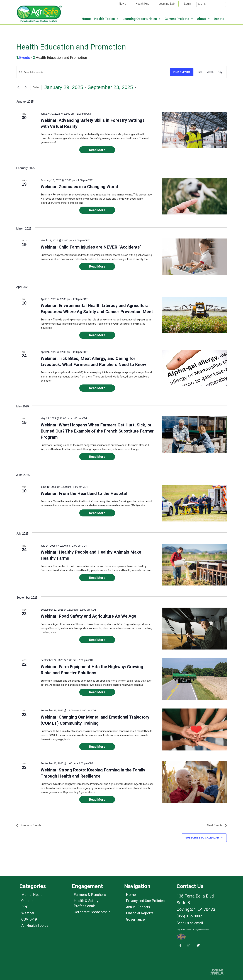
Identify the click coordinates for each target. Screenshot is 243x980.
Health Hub (142, 4)
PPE (25, 907)
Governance (135, 919)
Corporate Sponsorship (92, 912)
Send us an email (190, 923)
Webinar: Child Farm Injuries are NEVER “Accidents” (91, 247)
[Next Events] (25, 87)
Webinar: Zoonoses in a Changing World (79, 187)
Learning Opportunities (142, 19)
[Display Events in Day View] (220, 72)
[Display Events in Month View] (210, 72)
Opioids (27, 901)
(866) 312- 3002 (189, 916)
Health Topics (107, 19)
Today (36, 87)
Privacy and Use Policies (145, 901)
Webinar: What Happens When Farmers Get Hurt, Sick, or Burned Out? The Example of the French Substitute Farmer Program (97, 431)
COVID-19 (29, 919)
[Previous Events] (18, 87)
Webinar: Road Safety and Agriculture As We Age (88, 616)
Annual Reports (138, 907)
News (122, 4)
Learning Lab (167, 4)
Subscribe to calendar (202, 838)
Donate (219, 19)
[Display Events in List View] (200, 72)
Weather (28, 913)
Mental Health (32, 895)
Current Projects (179, 19)
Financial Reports (140, 913)
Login (187, 4)
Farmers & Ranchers (90, 895)
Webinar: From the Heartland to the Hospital (84, 493)
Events (25, 58)
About (204, 19)
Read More (97, 150)
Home (86, 19)
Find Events (182, 72)
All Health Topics (35, 925)
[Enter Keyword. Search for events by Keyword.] (93, 72)
